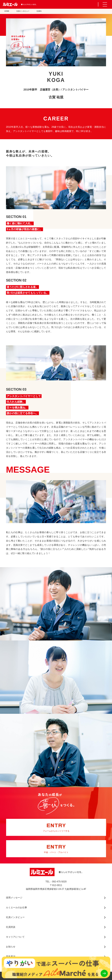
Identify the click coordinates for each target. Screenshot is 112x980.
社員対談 (11, 927)
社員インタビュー (23, 11)
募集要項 (11, 957)
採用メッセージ (14, 898)
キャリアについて (15, 937)
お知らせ (11, 947)
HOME (7, 11)
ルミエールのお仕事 (16, 907)
